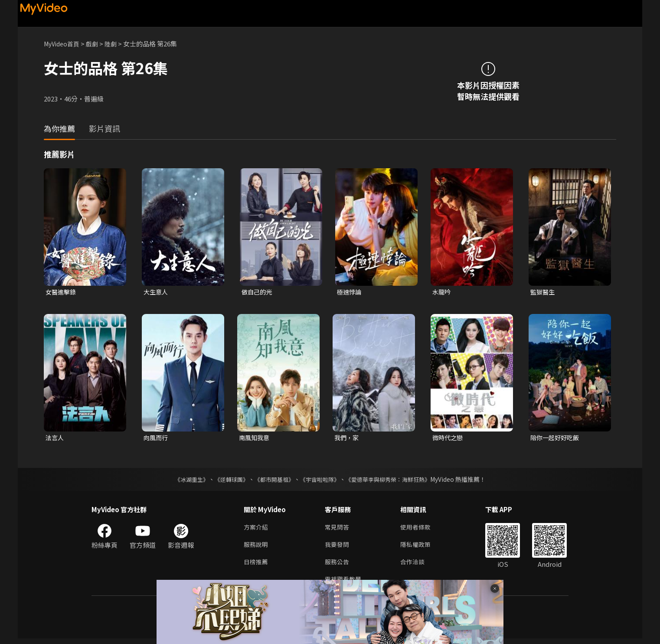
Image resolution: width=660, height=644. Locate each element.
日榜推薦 (257, 566)
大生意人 (157, 292)
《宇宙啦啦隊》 (320, 481)
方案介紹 (257, 529)
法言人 (55, 439)
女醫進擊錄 (62, 292)
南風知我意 (255, 439)
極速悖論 (350, 292)
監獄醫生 (543, 292)
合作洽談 (416, 566)
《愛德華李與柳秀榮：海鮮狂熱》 (393, 481)
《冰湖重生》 (184, 481)
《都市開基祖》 (272, 481)
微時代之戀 (449, 439)
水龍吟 (442, 292)
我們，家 (347, 439)
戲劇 (96, 44)
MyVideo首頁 (64, 44)
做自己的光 (258, 292)
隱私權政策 (419, 548)
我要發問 (338, 548)
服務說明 (257, 548)
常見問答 (338, 529)
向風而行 (157, 439)
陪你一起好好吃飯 (556, 439)
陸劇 (116, 44)
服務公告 (338, 566)
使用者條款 (419, 529)
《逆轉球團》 (226, 481)
